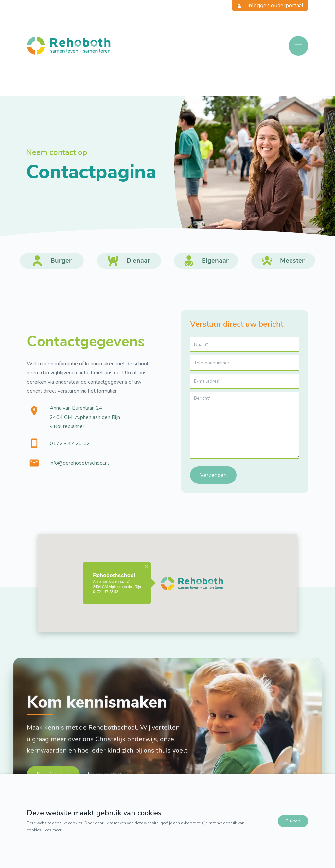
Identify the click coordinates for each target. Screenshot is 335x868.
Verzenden (213, 475)
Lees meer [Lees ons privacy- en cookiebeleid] (52, 830)
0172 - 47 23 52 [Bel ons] (70, 443)
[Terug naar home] (69, 46)
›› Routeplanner (67, 426)
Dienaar (138, 261)
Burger (61, 261)
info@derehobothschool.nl (79, 463)
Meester (292, 261)
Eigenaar (215, 261)
